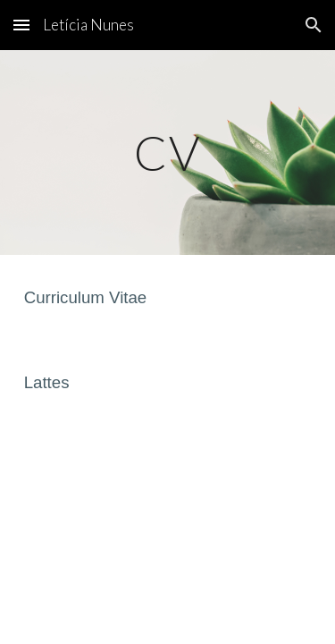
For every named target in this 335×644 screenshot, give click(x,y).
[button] (21, 25)
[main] (168, 153)
